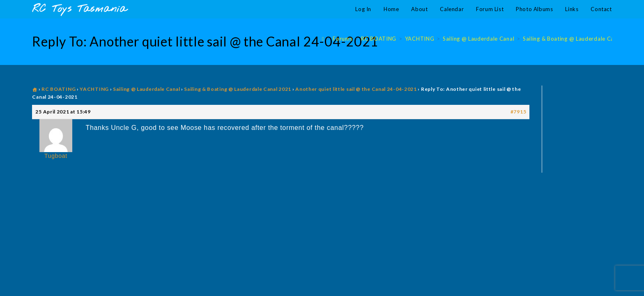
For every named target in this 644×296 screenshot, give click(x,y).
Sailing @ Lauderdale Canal (146, 89)
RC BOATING (59, 89)
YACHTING (94, 89)
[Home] (323, 39)
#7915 (519, 112)
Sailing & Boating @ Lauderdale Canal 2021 (238, 89)
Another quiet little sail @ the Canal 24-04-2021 (356, 89)
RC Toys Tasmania (79, 9)
